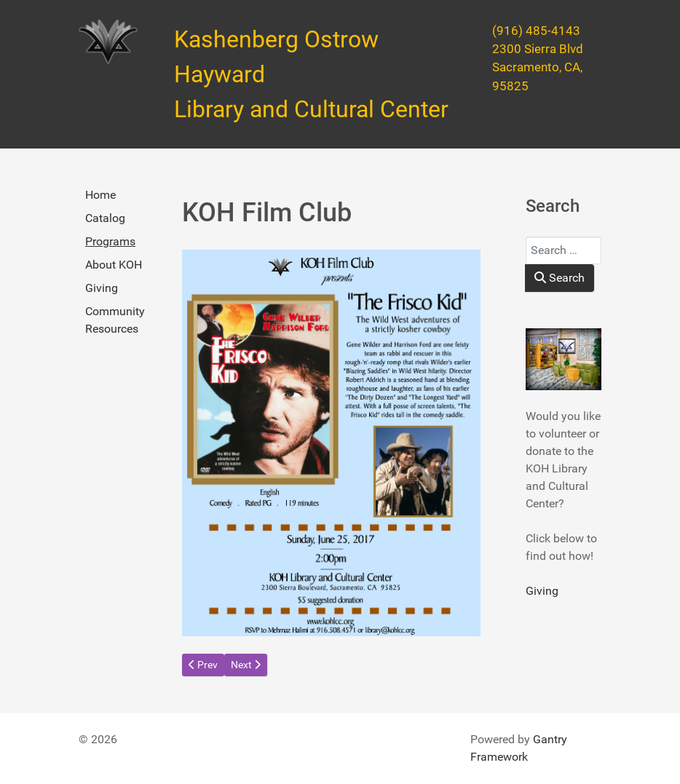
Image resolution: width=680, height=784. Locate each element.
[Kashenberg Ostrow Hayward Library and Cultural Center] (108, 42)
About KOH (114, 265)
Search (560, 278)
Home (100, 195)
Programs (110, 241)
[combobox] (564, 250)
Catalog (105, 218)
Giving (102, 288)
